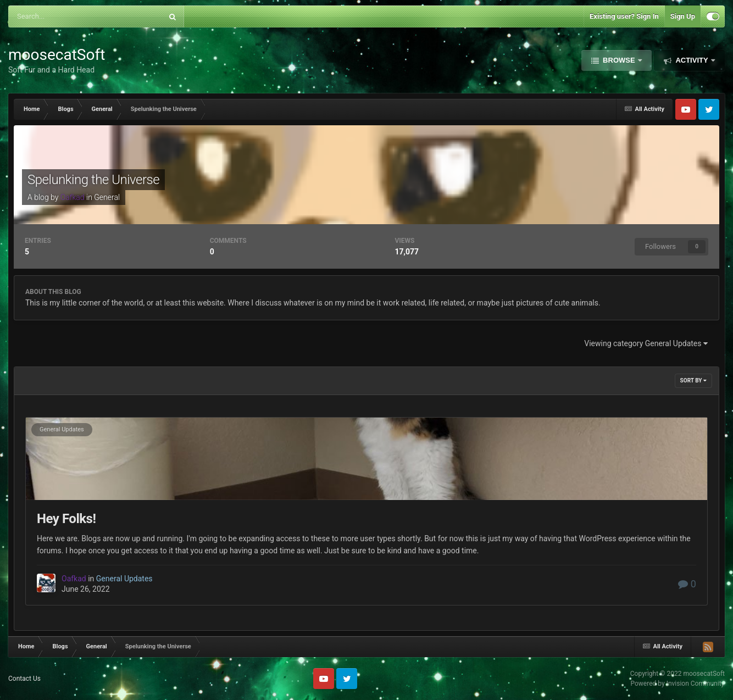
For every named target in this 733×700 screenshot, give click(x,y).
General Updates (62, 429)
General (107, 197)
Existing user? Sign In (624, 16)
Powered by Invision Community (678, 684)
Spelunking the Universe (93, 180)
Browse (619, 60)
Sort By (693, 380)
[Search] (60, 16)
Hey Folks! (66, 519)
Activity (692, 60)
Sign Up (683, 16)
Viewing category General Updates (646, 343)
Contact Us (24, 679)
